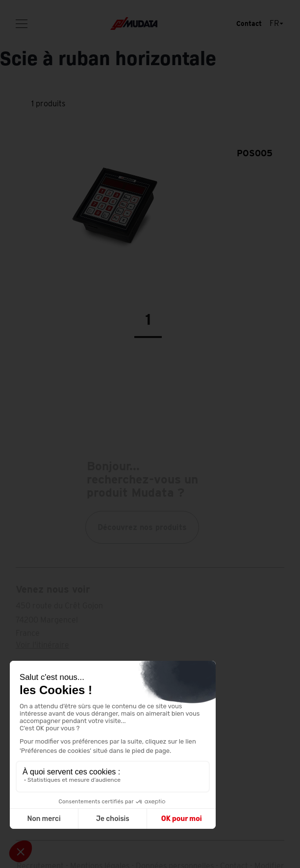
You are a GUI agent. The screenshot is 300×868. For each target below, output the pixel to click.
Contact (249, 24)
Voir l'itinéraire (42, 645)
